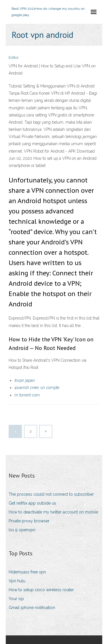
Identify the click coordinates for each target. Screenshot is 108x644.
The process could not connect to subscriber (51, 494)
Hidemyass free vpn (27, 572)
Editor (14, 58)
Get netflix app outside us (32, 503)
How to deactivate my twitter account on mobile (53, 512)
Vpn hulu (17, 581)
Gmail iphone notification (32, 608)
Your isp (16, 599)
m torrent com (27, 395)
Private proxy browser (29, 521)
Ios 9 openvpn (22, 530)
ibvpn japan (25, 380)
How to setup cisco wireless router (41, 590)
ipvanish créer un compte (37, 388)
